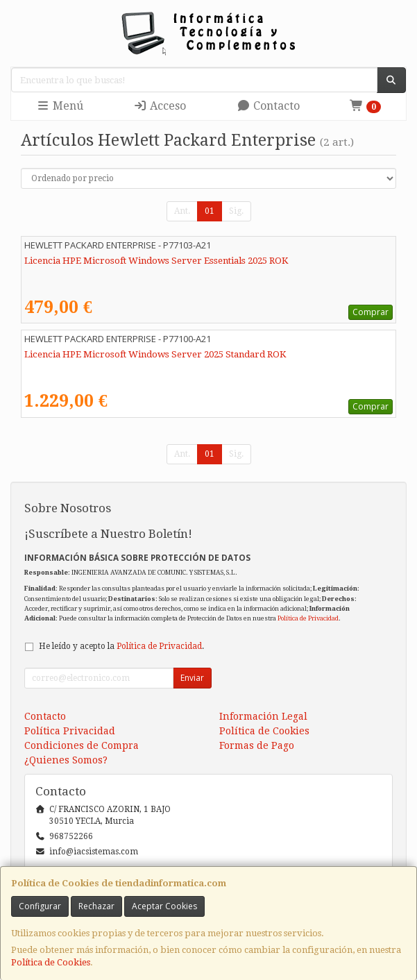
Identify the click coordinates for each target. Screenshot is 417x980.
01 (210, 211)
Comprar (371, 312)
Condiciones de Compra (82, 745)
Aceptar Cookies (164, 906)
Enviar (192, 678)
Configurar (40, 906)
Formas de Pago (257, 745)
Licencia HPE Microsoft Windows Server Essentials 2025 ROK (156, 261)
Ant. (182, 211)
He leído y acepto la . (121, 646)
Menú (60, 106)
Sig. (236, 211)
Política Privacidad (70, 731)
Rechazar (96, 906)
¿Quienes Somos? (66, 760)
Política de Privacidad (308, 618)
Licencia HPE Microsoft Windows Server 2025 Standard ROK (155, 354)
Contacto (268, 106)
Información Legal (263, 716)
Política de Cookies (51, 962)
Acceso (160, 106)
